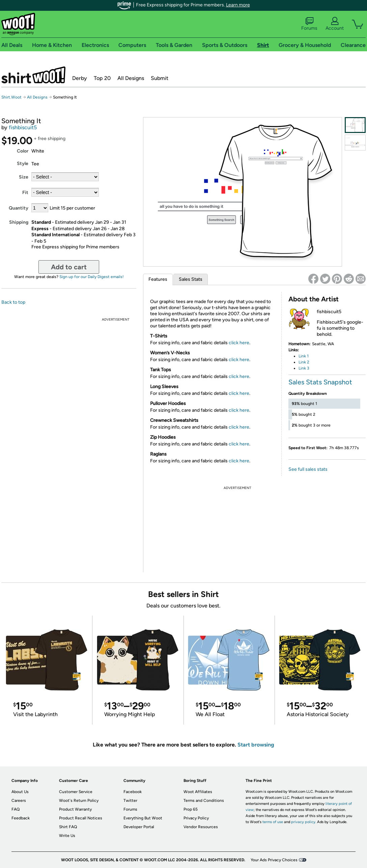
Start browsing (256, 745)
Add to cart (69, 267)
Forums (309, 24)
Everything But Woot (143, 818)
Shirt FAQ (68, 827)
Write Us (67, 836)
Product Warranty (75, 809)
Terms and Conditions (204, 801)
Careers (19, 801)
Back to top (13, 302)
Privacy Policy (196, 818)
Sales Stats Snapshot (320, 382)
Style (23, 164)
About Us (20, 792)
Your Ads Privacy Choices (274, 860)
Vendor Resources (201, 827)
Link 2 (304, 362)
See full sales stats (308, 469)
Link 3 (304, 368)
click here (239, 343)
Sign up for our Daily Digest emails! (92, 277)
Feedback (21, 818)
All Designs (131, 78)
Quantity (19, 208)
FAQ (16, 809)
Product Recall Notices (81, 818)
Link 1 (304, 356)
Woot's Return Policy (79, 801)
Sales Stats (191, 279)
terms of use (273, 822)
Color (23, 151)
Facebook (133, 792)
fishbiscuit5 (23, 127)
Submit (160, 78)
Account (335, 24)
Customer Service (76, 792)
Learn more (238, 5)
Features (158, 279)
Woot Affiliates (198, 792)
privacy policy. (304, 822)
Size (24, 177)
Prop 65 (191, 809)
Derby (80, 78)
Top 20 (102, 78)
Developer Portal (139, 827)
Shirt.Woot (33, 75)
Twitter (130, 801)
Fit (25, 193)
